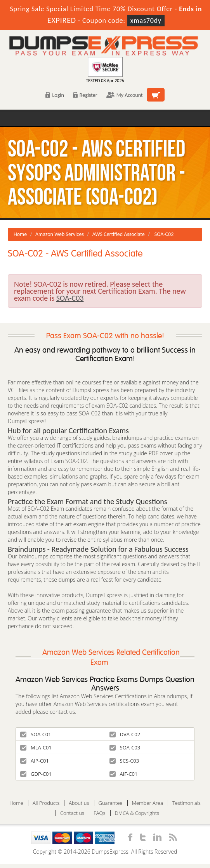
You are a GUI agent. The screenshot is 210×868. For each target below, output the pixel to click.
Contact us (72, 813)
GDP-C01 (36, 774)
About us (79, 803)
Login (55, 95)
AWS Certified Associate (119, 234)
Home (20, 234)
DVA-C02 (125, 734)
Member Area (148, 803)
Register (85, 95)
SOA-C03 (125, 747)
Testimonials (187, 803)
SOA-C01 (36, 734)
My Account (125, 95)
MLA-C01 (36, 747)
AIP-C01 (35, 761)
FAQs (99, 813)
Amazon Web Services (60, 234)
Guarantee (111, 803)
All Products (46, 803)
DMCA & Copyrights (137, 813)
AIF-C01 (124, 774)
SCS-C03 (124, 761)
